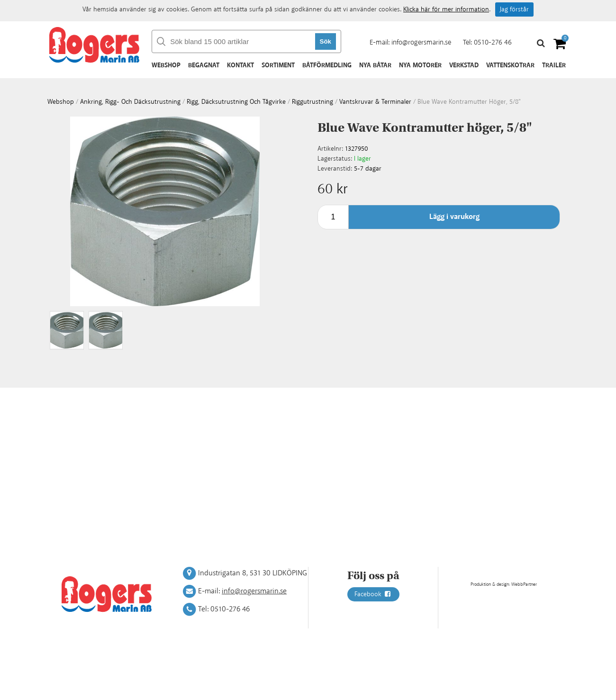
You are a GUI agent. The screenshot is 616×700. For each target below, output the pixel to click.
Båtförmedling (327, 65)
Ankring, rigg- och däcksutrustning (130, 102)
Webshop (166, 65)
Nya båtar (375, 65)
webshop (61, 102)
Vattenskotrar (510, 65)
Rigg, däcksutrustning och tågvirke (236, 102)
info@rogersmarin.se (421, 42)
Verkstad (464, 65)
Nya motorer (420, 65)
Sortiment (278, 65)
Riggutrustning (313, 102)
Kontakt (240, 65)
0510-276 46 (493, 42)
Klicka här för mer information (446, 9)
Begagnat (204, 65)
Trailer (554, 65)
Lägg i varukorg (454, 217)
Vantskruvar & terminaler (375, 102)
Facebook (373, 594)
